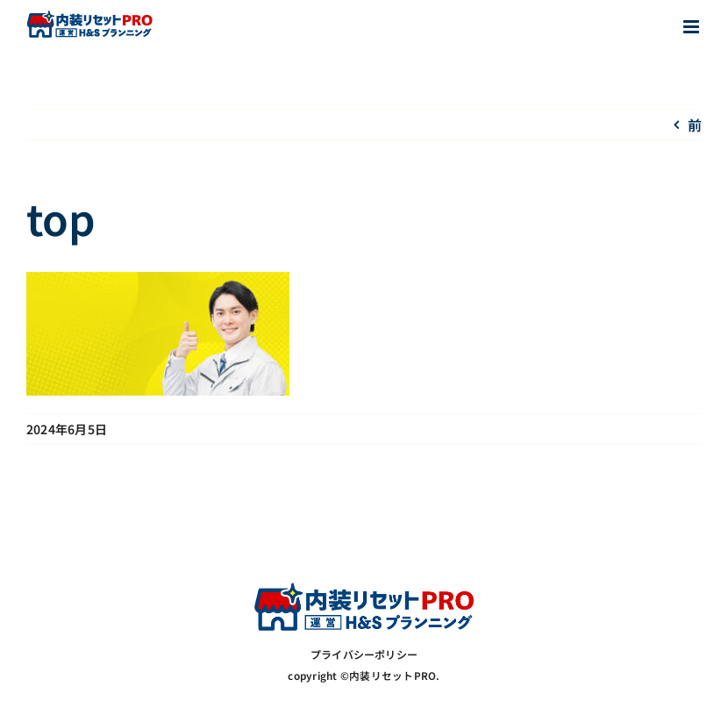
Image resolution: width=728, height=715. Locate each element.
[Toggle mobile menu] (692, 27)
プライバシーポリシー (364, 654)
